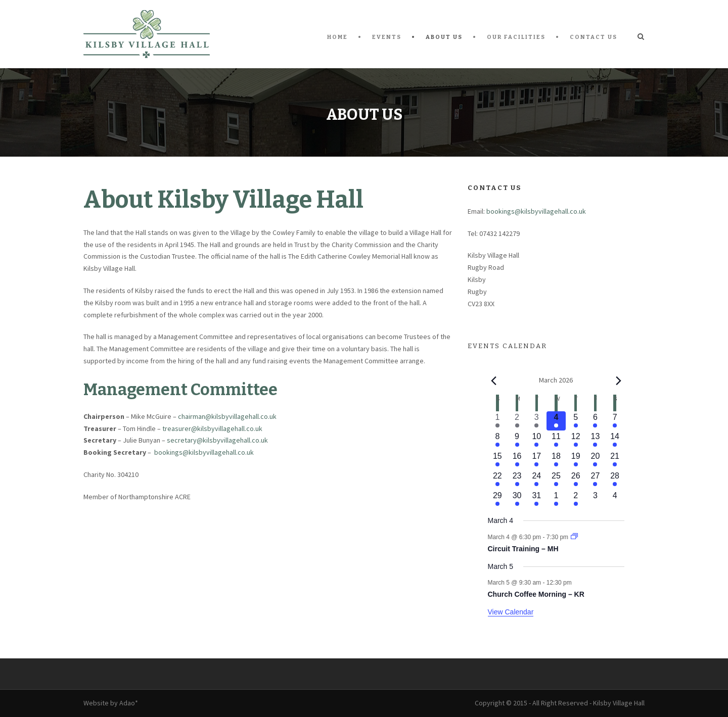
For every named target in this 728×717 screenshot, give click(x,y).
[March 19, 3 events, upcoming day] (576, 460)
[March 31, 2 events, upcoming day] (537, 499)
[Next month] (618, 380)
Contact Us (594, 37)
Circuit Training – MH (523, 549)
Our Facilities (516, 37)
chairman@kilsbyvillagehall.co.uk (227, 416)
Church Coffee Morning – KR (536, 594)
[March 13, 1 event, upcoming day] (595, 440)
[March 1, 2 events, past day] (498, 421)
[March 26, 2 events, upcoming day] (576, 480)
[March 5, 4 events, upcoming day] (576, 421)
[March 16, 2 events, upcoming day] (517, 460)
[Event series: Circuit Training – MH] (574, 537)
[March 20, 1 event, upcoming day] (595, 460)
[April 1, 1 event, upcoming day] (556, 499)
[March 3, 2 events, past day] (537, 421)
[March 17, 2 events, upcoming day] (537, 460)
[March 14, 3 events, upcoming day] (615, 440)
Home (337, 37)
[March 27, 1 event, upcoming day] (595, 480)
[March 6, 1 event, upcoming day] (595, 421)
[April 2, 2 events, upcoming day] (576, 499)
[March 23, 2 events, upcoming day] (517, 480)
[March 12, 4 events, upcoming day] (576, 440)
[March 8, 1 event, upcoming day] (498, 440)
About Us (444, 37)
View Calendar (511, 612)
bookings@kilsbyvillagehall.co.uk (204, 452)
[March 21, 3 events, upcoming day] (615, 460)
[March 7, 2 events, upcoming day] (615, 421)
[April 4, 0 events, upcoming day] (615, 499)
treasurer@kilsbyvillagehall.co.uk (212, 428)
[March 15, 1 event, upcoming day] (498, 460)
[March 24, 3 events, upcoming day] (537, 480)
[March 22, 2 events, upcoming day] (498, 480)
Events (387, 37)
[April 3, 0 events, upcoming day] (595, 499)
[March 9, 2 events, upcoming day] (517, 440)
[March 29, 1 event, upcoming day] (498, 499)
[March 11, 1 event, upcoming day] (556, 440)
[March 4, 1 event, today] (556, 421)
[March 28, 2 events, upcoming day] (615, 480)
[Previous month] (494, 380)
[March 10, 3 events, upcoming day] (537, 440)
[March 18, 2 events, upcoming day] (556, 460)
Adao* (129, 703)
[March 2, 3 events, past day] (517, 421)
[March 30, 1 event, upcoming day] (517, 499)
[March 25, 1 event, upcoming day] (556, 480)
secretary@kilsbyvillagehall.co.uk (217, 440)
